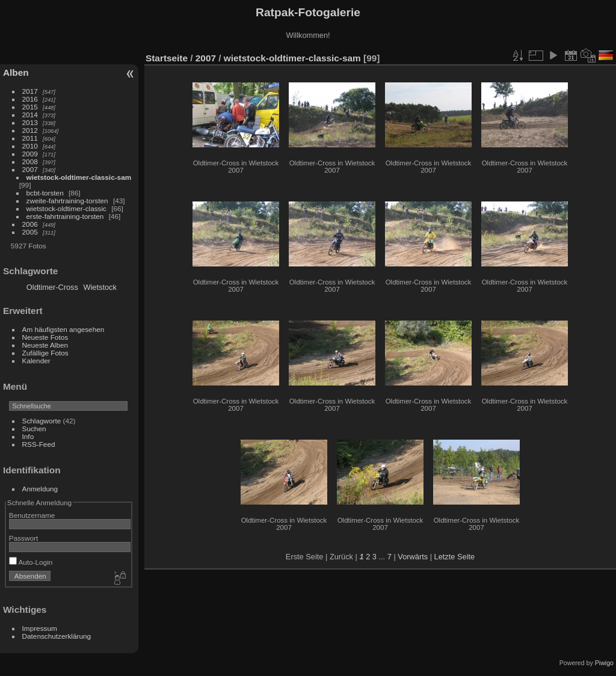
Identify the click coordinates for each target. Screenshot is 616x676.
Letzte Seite (455, 557)
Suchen (34, 429)
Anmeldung (40, 489)
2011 (30, 138)
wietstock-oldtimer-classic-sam (79, 177)
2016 (30, 99)
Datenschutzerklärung (57, 636)
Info (28, 436)
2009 (30, 154)
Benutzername (32, 515)
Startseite (167, 58)
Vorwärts (413, 557)
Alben (16, 72)
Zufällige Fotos (45, 353)
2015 (30, 107)
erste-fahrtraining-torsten (65, 216)
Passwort (23, 538)
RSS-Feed (39, 444)
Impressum (40, 628)
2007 (30, 169)
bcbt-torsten (45, 193)
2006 (30, 224)
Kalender (36, 361)
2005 (30, 232)
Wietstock (100, 287)
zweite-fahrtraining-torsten (67, 201)
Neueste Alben (45, 345)
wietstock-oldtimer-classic (66, 208)
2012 (30, 130)
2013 (30, 122)
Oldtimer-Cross (52, 287)
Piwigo (604, 663)
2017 (30, 91)
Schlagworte (42, 421)
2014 (30, 115)
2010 (30, 146)
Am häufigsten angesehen (63, 329)
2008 (30, 161)
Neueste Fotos (45, 337)
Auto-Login (31, 562)
